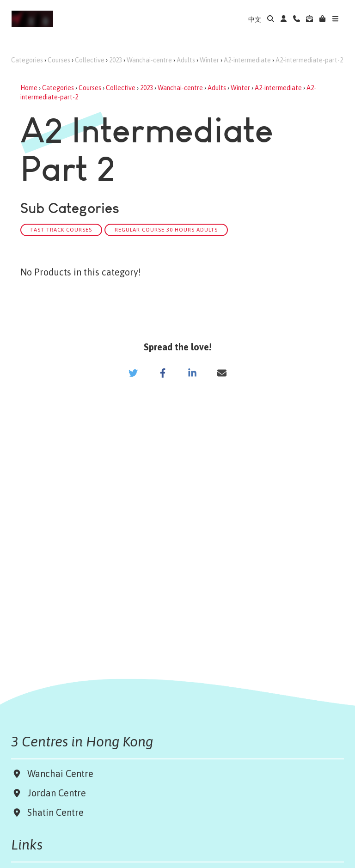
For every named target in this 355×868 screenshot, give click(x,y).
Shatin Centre (53, 812)
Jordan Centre (54, 793)
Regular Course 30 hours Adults (166, 229)
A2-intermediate (247, 60)
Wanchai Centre (61, 773)
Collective (90, 60)
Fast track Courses (61, 229)
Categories (27, 60)
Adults (186, 60)
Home (29, 88)
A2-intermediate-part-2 (309, 60)
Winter (209, 60)
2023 (116, 60)
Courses (59, 60)
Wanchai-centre (149, 60)
